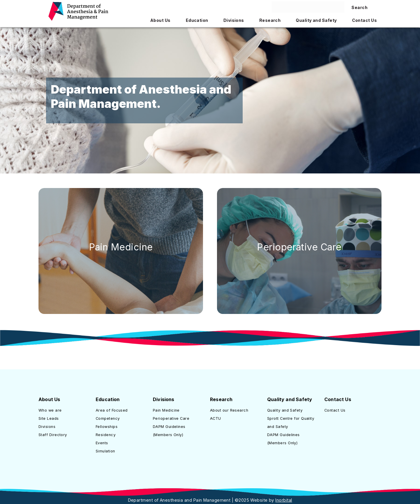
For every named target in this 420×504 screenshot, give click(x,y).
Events (102, 443)
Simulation (105, 451)
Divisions (47, 427)
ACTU (216, 418)
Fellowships (107, 427)
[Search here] (308, 7)
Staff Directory (53, 435)
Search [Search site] (359, 7)
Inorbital (284, 500)
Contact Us (335, 410)
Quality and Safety (285, 410)
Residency (106, 435)
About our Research (229, 410)
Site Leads (49, 418)
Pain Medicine (121, 247)
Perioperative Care (299, 247)
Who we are (50, 410)
